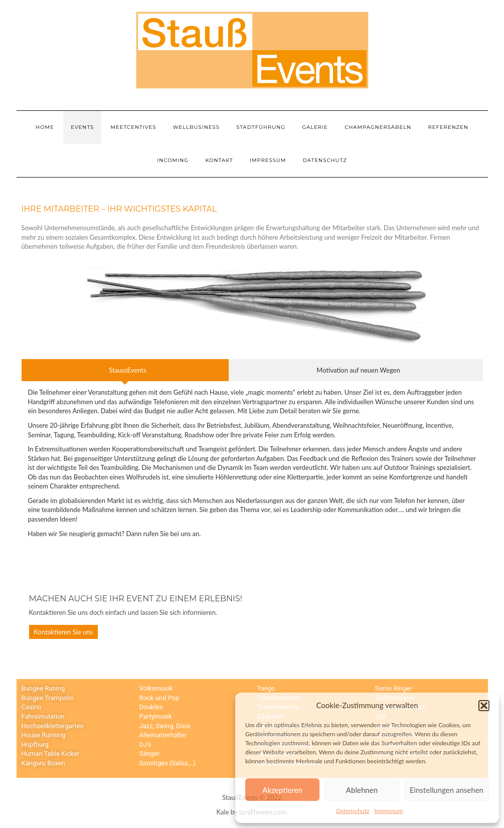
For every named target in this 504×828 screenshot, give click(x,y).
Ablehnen (362, 790)
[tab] (125, 370)
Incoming (173, 160)
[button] (484, 706)
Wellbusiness (196, 127)
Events (82, 127)
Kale (223, 812)
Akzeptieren (282, 790)
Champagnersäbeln (378, 127)
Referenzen (448, 127)
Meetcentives (134, 127)
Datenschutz (353, 811)
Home (45, 127)
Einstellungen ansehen (447, 790)
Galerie (315, 127)
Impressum (388, 811)
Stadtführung (261, 127)
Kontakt (219, 160)
